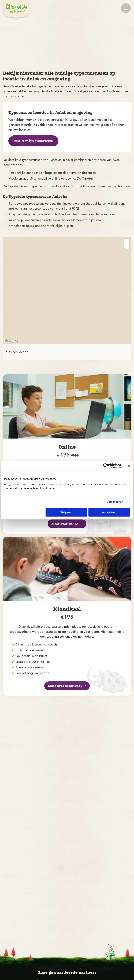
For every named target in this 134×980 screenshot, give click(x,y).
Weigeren (66, 512)
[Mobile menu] (126, 8)
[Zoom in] (127, 241)
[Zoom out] (127, 246)
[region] (67, 290)
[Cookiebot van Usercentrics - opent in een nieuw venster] (106, 466)
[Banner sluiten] (129, 466)
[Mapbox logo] (12, 341)
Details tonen (115, 502)
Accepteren (109, 512)
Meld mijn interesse (33, 141)
